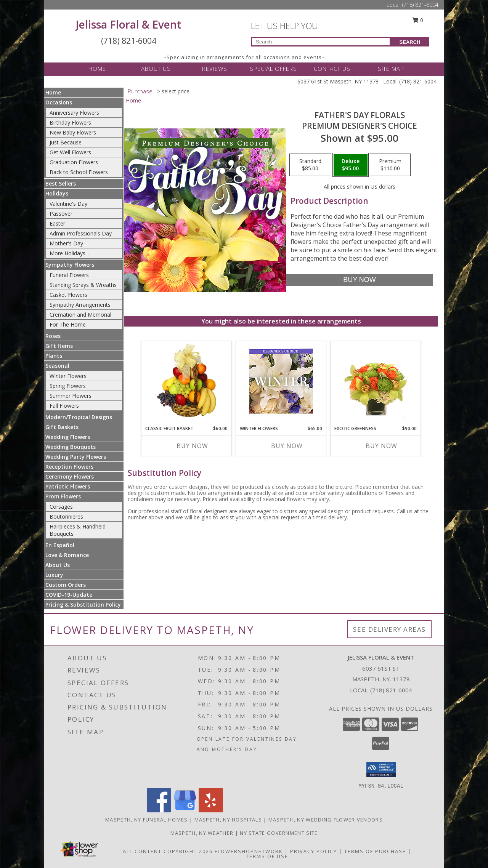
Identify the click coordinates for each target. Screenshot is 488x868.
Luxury (54, 575)
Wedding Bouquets (71, 447)
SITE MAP (391, 69)
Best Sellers (61, 183)
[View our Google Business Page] (185, 810)
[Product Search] (321, 42)
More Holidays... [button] (69, 253)
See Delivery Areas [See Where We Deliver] (389, 629)
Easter (57, 223)
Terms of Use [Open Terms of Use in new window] (267, 856)
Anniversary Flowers (74, 113)
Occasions (59, 102)
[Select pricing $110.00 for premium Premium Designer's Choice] (390, 165)
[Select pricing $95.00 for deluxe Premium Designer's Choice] (351, 165)
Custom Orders (66, 585)
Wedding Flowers (68, 437)
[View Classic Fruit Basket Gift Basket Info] (187, 381)
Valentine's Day (68, 204)
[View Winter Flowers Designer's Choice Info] (281, 381)
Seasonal (57, 366)
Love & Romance (67, 555)
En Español (60, 545)
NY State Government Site (279, 833)
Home (53, 92)
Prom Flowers (63, 496)
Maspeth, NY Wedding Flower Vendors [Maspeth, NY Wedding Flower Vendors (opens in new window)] (326, 820)
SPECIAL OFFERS (273, 69)
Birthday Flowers (70, 123)
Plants (54, 356)
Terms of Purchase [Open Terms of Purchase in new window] (375, 851)
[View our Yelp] (211, 810)
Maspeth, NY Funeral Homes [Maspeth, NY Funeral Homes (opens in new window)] (147, 820)
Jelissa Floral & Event (129, 24)
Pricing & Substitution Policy (83, 605)
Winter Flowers (68, 376)
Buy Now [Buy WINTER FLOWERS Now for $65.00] (287, 446)
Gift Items (59, 346)
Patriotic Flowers (68, 486)
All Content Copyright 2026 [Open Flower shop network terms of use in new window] (168, 851)
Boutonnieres (66, 516)
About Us (58, 565)
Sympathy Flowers (70, 265)
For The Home (68, 324)
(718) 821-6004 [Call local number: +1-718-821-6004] (391, 690)
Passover (61, 214)
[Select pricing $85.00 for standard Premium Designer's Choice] (310, 165)
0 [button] (418, 20)
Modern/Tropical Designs (79, 417)
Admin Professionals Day (81, 233)
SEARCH (410, 42)
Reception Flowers (69, 467)
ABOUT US (156, 69)
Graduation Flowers (74, 162)
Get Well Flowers (70, 152)
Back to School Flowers (79, 172)
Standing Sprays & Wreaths (83, 285)
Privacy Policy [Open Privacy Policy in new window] (314, 851)
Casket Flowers (68, 295)
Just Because (66, 142)
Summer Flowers (71, 396)
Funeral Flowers (69, 275)
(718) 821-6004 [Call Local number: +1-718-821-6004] (420, 5)
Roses (53, 336)
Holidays (57, 193)
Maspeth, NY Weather (202, 833)
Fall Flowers (64, 406)
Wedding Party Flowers (76, 457)
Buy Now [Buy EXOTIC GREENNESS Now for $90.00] (381, 446)
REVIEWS (215, 69)
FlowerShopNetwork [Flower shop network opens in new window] (249, 851)
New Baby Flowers (73, 132)
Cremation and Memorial (80, 315)
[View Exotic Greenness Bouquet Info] (376, 381)
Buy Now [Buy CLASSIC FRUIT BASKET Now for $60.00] (192, 446)
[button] (381, 769)
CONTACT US (332, 69)
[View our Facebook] (159, 810)
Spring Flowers (68, 386)
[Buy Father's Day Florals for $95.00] (359, 280)
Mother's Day (66, 243)
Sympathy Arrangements (80, 305)
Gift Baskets (62, 427)
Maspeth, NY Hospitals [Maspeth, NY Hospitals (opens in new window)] (228, 820)
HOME (97, 69)
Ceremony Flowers (70, 476)
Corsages (61, 507)
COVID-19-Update (69, 595)
